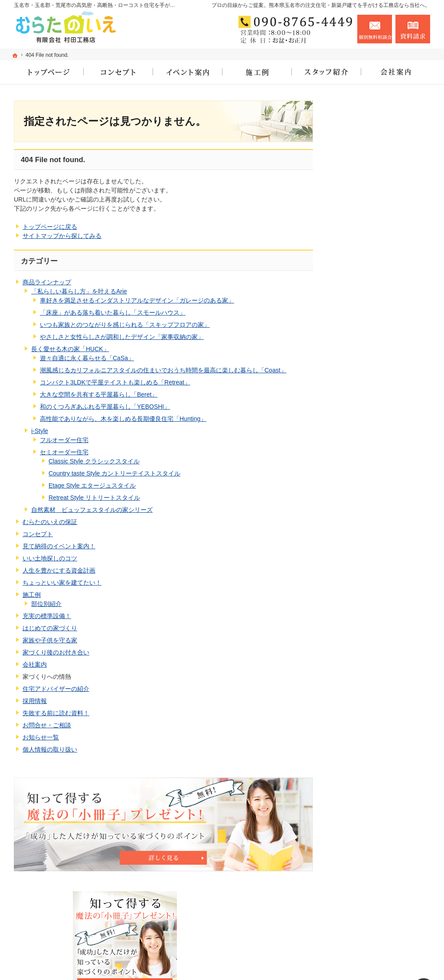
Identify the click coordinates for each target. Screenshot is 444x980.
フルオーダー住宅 (64, 440)
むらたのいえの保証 (50, 522)
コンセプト (38, 534)
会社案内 (35, 664)
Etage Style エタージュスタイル (92, 485)
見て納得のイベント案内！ (59, 546)
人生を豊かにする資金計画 (59, 570)
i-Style (40, 431)
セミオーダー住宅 (64, 452)
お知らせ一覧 (41, 737)
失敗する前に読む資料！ (56, 713)
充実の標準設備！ (47, 616)
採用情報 (35, 701)
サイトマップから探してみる (62, 236)
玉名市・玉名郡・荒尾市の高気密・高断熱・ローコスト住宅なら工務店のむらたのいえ (282, 960)
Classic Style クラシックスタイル (94, 461)
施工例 (32, 595)
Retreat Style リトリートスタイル (94, 498)
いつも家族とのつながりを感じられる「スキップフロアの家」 (125, 325)
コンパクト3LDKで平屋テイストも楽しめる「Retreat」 (115, 382)
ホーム (349, 308)
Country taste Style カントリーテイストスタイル (114, 473)
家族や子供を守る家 (50, 640)
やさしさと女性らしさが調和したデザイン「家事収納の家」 (122, 337)
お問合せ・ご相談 (47, 725)
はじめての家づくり (50, 628)
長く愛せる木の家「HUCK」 (70, 349)
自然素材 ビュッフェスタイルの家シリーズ (92, 510)
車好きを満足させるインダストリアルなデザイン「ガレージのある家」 (137, 300)
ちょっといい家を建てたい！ (62, 583)
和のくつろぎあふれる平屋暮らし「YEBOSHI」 (105, 407)
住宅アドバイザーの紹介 (56, 689)
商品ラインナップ (47, 282)
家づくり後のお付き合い (56, 652)
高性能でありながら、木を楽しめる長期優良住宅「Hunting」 (123, 419)
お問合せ (375, 29)
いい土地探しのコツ (50, 558)
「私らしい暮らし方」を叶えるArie (79, 291)
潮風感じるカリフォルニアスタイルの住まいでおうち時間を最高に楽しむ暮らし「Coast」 (163, 370)
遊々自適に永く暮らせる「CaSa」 (87, 358)
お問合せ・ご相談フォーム (378, 925)
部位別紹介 (46, 604)
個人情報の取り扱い (50, 749)
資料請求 (413, 29)
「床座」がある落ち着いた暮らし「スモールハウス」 (113, 313)
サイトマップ (358, 762)
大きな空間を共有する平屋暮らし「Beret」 (99, 394)
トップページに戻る (50, 227)
